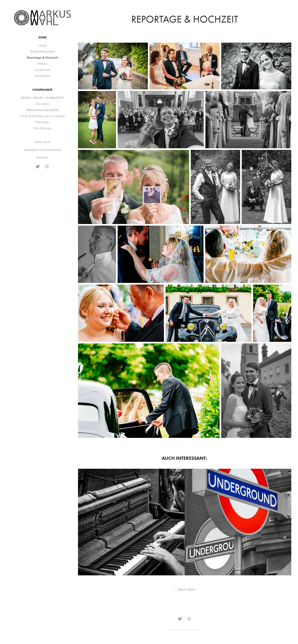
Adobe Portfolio (192, 630)
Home (42, 37)
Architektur (42, 76)
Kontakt (42, 157)
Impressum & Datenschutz (42, 150)
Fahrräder (42, 122)
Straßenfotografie (42, 51)
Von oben (42, 104)
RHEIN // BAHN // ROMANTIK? (42, 98)
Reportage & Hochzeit (42, 57)
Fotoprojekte (42, 90)
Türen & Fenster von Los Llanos (42, 116)
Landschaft (42, 70)
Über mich (42, 142)
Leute (42, 45)
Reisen (42, 64)
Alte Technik (42, 128)
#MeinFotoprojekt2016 (42, 110)
